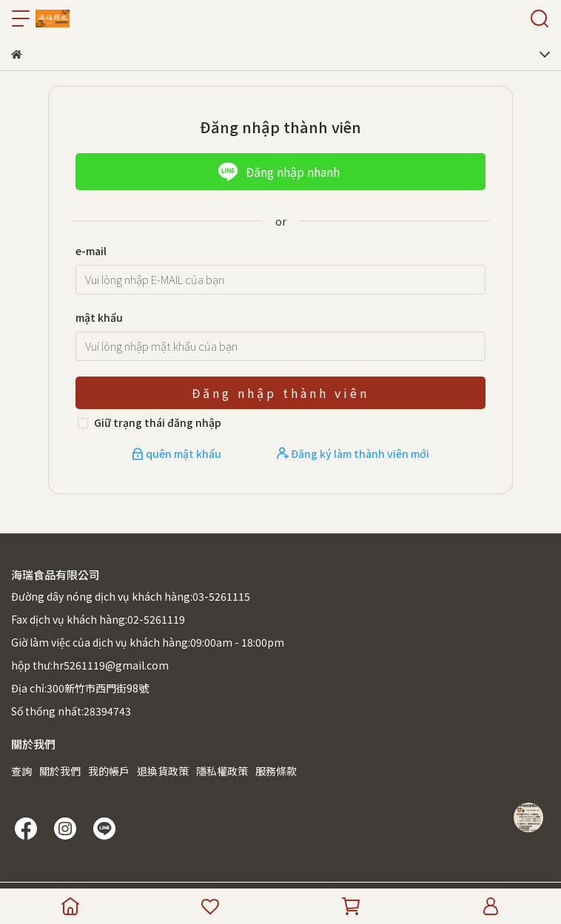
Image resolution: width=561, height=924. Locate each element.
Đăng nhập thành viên (280, 393)
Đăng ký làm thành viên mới (353, 453)
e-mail (91, 251)
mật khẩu (99, 317)
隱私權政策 (222, 771)
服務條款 (276, 771)
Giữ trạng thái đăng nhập (158, 422)
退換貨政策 (163, 771)
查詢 (21, 771)
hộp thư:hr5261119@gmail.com (90, 665)
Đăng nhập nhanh (279, 172)
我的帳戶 (109, 771)
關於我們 (60, 771)
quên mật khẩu (178, 453)
